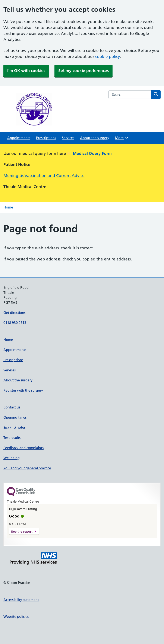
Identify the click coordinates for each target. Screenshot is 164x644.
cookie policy (108, 57)
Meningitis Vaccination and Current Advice (44, 176)
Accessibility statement (21, 600)
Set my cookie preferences (83, 71)
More (122, 138)
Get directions (14, 313)
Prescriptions (46, 138)
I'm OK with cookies (26, 71)
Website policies (16, 617)
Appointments (19, 138)
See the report (22, 531)
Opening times (15, 417)
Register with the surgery (23, 390)
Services (68, 138)
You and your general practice (27, 468)
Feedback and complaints (23, 448)
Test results (12, 438)
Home (8, 207)
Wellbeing (12, 458)
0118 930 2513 (15, 323)
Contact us (12, 407)
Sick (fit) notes (14, 427)
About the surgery (95, 138)
